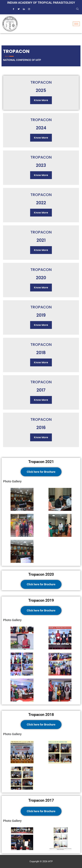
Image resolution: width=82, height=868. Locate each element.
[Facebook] (13, 9)
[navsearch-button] (77, 9)
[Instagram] (29, 9)
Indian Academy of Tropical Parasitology (41, 3)
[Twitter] (19, 9)
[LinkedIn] (24, 9)
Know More (41, 100)
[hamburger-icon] (76, 24)
